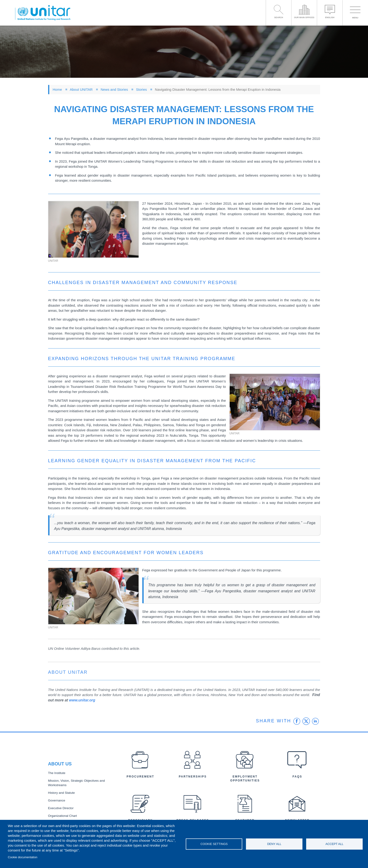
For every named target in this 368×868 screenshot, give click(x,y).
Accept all (334, 844)
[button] (93, 230)
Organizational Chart (63, 816)
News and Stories (114, 89)
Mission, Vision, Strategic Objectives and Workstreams (76, 783)
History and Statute (61, 793)
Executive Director (61, 808)
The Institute (57, 773)
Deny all (274, 844)
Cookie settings (214, 844)
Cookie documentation (23, 857)
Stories (141, 89)
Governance (57, 800)
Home (57, 89)
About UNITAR (81, 89)
